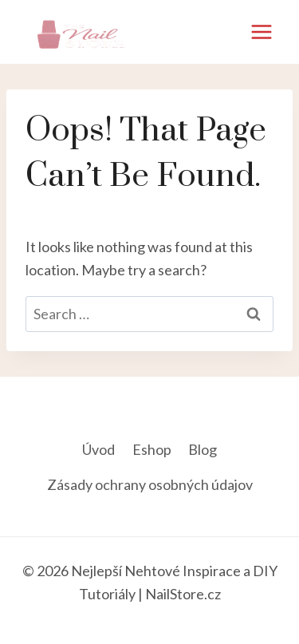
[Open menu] (261, 32)
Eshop (152, 449)
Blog (203, 449)
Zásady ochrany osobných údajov (150, 484)
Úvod (98, 449)
